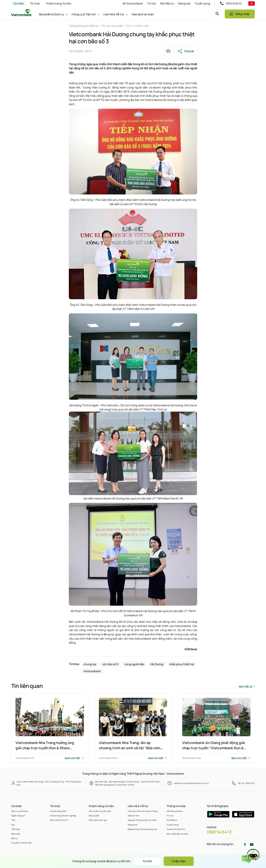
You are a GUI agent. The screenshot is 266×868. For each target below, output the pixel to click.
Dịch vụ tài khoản (20, 811)
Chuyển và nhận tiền (21, 843)
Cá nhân (18, 3)
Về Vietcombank (133, 3)
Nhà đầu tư (167, 3)
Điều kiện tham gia (98, 820)
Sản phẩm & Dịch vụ (51, 14)
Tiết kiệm (16, 829)
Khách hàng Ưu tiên (59, 3)
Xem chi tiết (72, 758)
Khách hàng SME (58, 811)
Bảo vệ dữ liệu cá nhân (177, 834)
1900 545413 (234, 3)
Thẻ (13, 820)
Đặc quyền (94, 816)
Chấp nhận (179, 861)
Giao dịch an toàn (143, 14)
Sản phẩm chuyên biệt (100, 811)
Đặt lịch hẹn (134, 816)
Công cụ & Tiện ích (84, 14)
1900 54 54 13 (219, 832)
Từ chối (147, 861)
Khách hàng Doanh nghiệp (63, 816)
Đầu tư (15, 838)
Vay (13, 825)
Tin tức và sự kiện (112, 26)
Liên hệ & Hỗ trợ (114, 14)
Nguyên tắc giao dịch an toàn (142, 820)
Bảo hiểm (16, 834)
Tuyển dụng (202, 3)
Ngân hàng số (18, 816)
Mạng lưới (184, 3)
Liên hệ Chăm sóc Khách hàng (143, 811)
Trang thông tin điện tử (83, 26)
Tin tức (151, 3)
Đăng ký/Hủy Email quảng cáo (142, 829)
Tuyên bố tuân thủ (176, 829)
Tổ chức (35, 3)
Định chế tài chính (59, 820)
